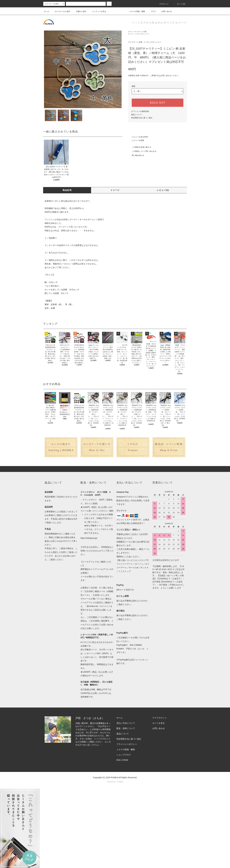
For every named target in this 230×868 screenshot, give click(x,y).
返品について (136, 115)
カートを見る (159, 723)
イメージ (115, 190)
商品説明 (67, 190)
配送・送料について (126, 728)
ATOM (125, 760)
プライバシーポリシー (127, 744)
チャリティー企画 (141, 32)
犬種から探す (80, 11)
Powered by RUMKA (115, 782)
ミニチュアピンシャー (142, 34)
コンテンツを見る (97, 11)
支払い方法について (126, 723)
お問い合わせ (165, 11)
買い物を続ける (136, 155)
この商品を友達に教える (140, 147)
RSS (119, 760)
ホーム (46, 11)
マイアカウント (160, 718)
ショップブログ (124, 755)
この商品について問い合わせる (142, 151)
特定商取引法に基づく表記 (142, 118)
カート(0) (179, 4)
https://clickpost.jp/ (89, 538)
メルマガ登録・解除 (135, 11)
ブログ (152, 11)
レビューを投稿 (136, 140)
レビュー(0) (163, 190)
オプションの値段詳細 (140, 111)
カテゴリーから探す (61, 11)
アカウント (162, 4)
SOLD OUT (158, 103)
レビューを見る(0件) (138, 137)
